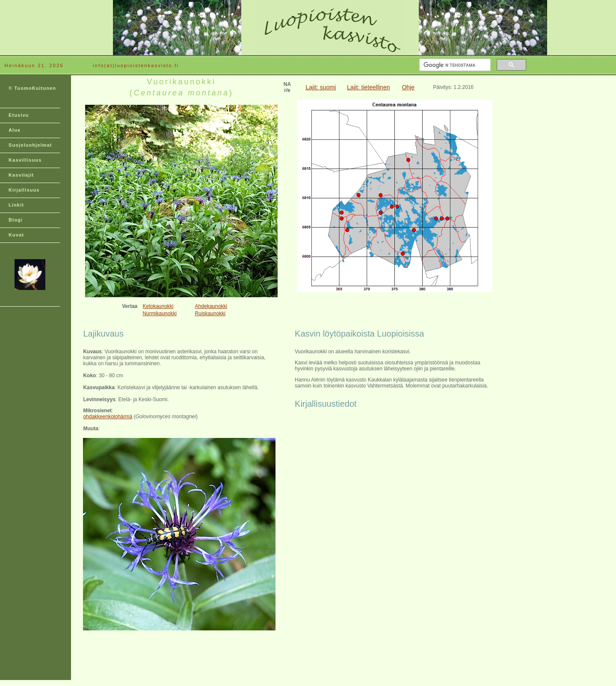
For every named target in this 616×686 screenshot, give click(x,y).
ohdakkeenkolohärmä (108, 417)
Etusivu (19, 115)
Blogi (16, 220)
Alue (15, 130)
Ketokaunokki (158, 306)
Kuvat (16, 235)
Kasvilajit (21, 175)
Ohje (408, 87)
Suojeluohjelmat (30, 145)
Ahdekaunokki (211, 306)
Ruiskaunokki (210, 313)
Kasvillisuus (25, 160)
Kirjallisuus (24, 190)
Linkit (16, 205)
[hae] (454, 65)
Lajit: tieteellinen (368, 87)
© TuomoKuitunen (32, 88)
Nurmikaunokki (159, 313)
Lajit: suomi (321, 87)
